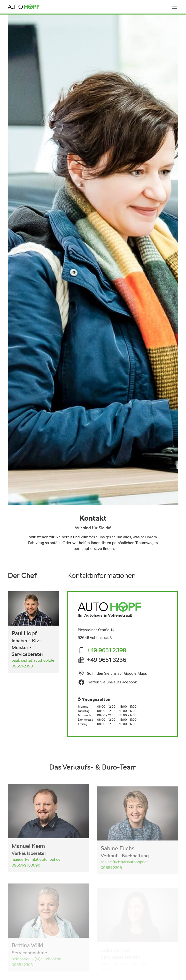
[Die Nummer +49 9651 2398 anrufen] (107, 651)
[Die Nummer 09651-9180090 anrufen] (26, 870)
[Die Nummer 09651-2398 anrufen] (22, 666)
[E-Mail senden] (33, 661)
